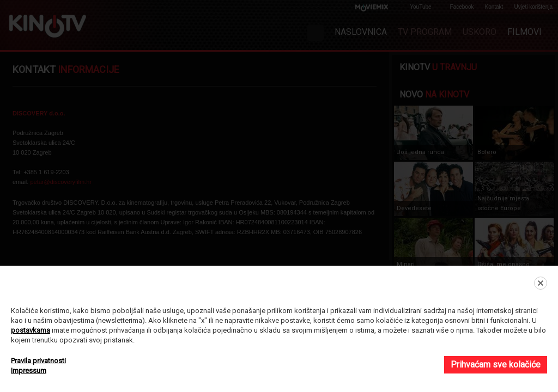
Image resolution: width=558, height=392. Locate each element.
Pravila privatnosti (38, 361)
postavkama (31, 330)
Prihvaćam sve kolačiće (496, 365)
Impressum (29, 370)
